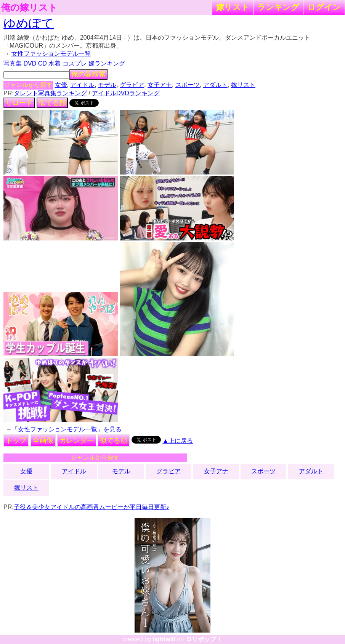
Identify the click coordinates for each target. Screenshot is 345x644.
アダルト (215, 85)
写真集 (13, 63)
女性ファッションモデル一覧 (51, 54)
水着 (55, 63)
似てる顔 (52, 103)
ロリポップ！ (204, 639)
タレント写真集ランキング (50, 93)
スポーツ (188, 85)
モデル (107, 85)
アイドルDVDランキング (126, 93)
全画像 (43, 441)
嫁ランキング (107, 63)
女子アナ (160, 85)
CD (43, 63)
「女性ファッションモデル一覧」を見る (67, 429)
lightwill (164, 639)
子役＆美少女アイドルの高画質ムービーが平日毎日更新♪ (91, 507)
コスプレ (75, 63)
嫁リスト (233, 7)
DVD (30, 63)
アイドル (82, 85)
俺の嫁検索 (88, 74)
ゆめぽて (29, 23)
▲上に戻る (178, 441)
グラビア (132, 85)
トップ (16, 441)
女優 (61, 85)
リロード (19, 103)
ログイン (324, 7)
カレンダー (77, 441)
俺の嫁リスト (29, 8)
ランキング (278, 7)
